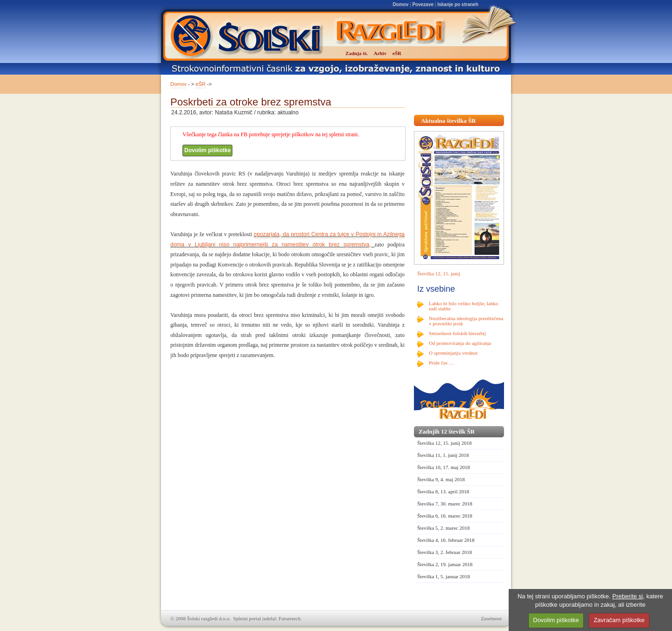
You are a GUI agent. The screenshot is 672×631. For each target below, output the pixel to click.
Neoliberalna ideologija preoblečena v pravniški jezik (466, 321)
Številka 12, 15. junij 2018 (444, 443)
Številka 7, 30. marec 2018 (445, 504)
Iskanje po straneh (458, 4)
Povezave (423, 4)
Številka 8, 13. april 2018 (443, 491)
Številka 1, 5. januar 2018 (444, 576)
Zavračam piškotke (619, 620)
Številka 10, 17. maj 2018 (444, 467)
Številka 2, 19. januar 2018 (445, 564)
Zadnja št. (357, 53)
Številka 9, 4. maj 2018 (441, 479)
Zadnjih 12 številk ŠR (447, 431)
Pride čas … (441, 363)
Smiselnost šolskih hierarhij (457, 333)
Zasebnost (491, 618)
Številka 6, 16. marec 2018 (445, 516)
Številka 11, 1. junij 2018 (443, 455)
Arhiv (380, 53)
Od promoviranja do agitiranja (460, 343)
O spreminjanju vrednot (453, 353)
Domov (400, 4)
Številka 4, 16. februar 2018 (446, 540)
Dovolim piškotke (207, 150)
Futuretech (290, 618)
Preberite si (628, 596)
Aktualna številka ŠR (448, 121)
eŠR (200, 84)
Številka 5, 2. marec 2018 (443, 528)
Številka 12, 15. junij (439, 273)
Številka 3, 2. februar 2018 (444, 552)
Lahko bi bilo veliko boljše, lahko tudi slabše (463, 306)
